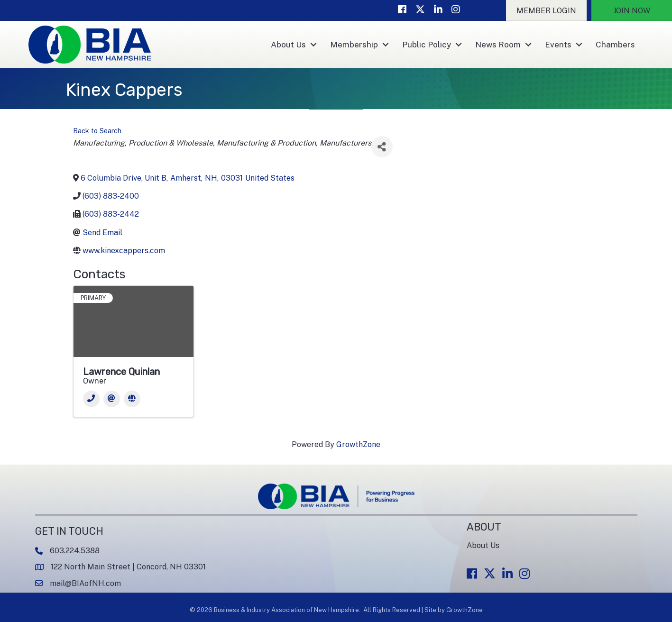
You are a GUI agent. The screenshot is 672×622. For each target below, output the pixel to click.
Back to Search (97, 131)
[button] (546, 10)
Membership (354, 45)
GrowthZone (358, 444)
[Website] (132, 399)
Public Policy (427, 45)
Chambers (615, 45)
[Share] (382, 147)
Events (558, 45)
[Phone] (91, 399)
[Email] (112, 399)
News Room (498, 45)
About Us (288, 45)
